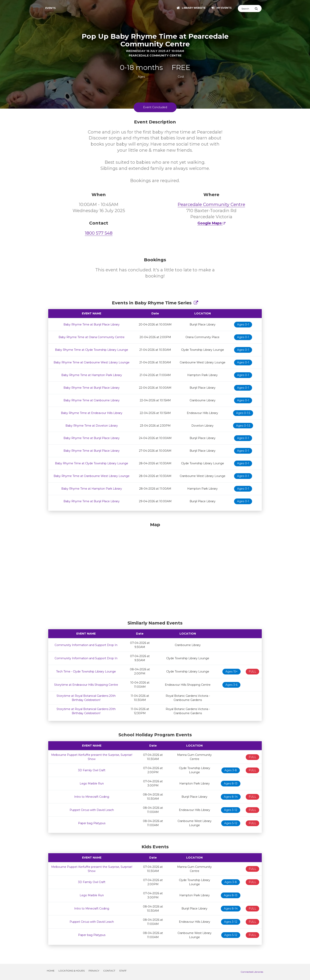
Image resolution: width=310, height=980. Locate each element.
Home (51, 971)
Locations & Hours (72, 971)
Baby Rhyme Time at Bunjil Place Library (92, 324)
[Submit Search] (258, 8)
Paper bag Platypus (92, 823)
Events (50, 8)
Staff (123, 971)
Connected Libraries (252, 972)
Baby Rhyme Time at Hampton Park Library (92, 375)
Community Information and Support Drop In (86, 645)
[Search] (246, 8)
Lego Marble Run (92, 783)
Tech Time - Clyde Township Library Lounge (86, 672)
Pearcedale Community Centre (211, 205)
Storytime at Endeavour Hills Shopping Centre (86, 685)
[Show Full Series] (196, 303)
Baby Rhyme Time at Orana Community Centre (92, 337)
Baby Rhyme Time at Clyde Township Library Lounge (92, 350)
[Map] (155, 570)
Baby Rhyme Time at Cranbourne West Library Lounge (92, 362)
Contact (109, 971)
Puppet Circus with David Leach (92, 810)
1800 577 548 (99, 233)
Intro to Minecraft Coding (92, 797)
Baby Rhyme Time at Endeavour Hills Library (92, 413)
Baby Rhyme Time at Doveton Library (92, 426)
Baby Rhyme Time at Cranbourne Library (92, 400)
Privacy (94, 971)
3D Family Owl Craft (92, 770)
